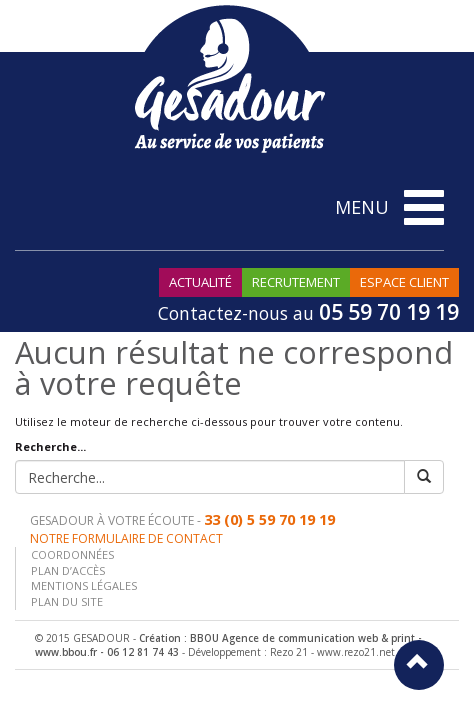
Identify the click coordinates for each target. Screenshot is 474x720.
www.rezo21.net (356, 652)
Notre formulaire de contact (126, 538)
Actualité (200, 282)
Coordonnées (72, 554)
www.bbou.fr (66, 652)
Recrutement (296, 282)
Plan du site (67, 601)
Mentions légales (84, 585)
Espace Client (404, 282)
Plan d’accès (68, 570)
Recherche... (50, 446)
